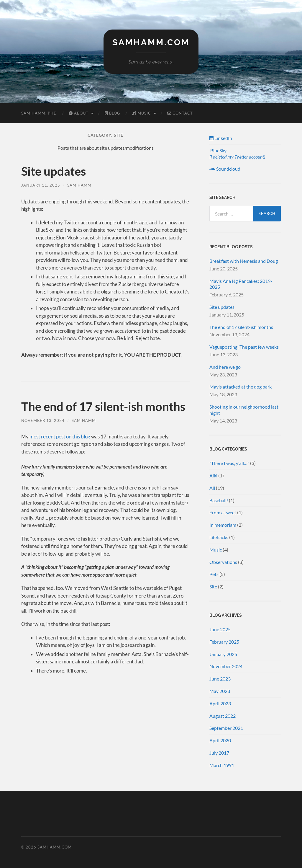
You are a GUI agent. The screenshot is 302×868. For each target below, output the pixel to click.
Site (213, 586)
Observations (223, 562)
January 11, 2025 (41, 185)
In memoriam (223, 525)
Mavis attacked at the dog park (241, 387)
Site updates (54, 171)
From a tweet (223, 512)
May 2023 (220, 691)
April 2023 (220, 703)
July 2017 (219, 753)
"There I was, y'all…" (229, 463)
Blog (113, 113)
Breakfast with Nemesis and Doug (244, 261)
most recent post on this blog (60, 437)
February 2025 (224, 642)
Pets (214, 574)
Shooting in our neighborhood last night (244, 410)
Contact (180, 113)
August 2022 (223, 716)
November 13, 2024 (43, 420)
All (212, 488)
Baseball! (219, 500)
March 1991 (222, 765)
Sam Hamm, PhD (39, 113)
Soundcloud (225, 169)
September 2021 (226, 728)
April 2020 (220, 740)
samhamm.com (151, 42)
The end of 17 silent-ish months (103, 407)
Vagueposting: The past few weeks (244, 347)
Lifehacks (219, 537)
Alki (213, 475)
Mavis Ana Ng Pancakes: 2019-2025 (241, 284)
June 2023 (220, 679)
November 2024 (226, 666)
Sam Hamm (79, 185)
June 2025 (220, 629)
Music (142, 113)
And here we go (225, 367)
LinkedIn (221, 138)
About (79, 113)
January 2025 (223, 654)
